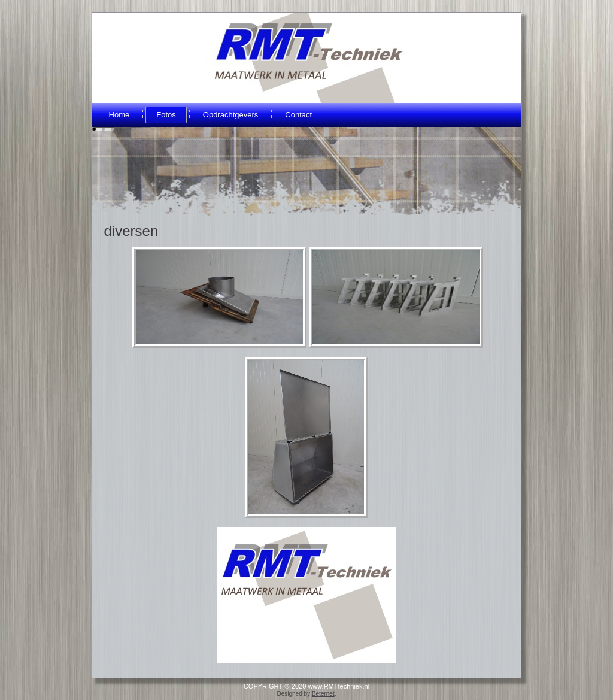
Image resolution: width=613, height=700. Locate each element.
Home (119, 115)
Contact (298, 115)
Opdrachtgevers (231, 115)
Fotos (166, 115)
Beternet (323, 694)
